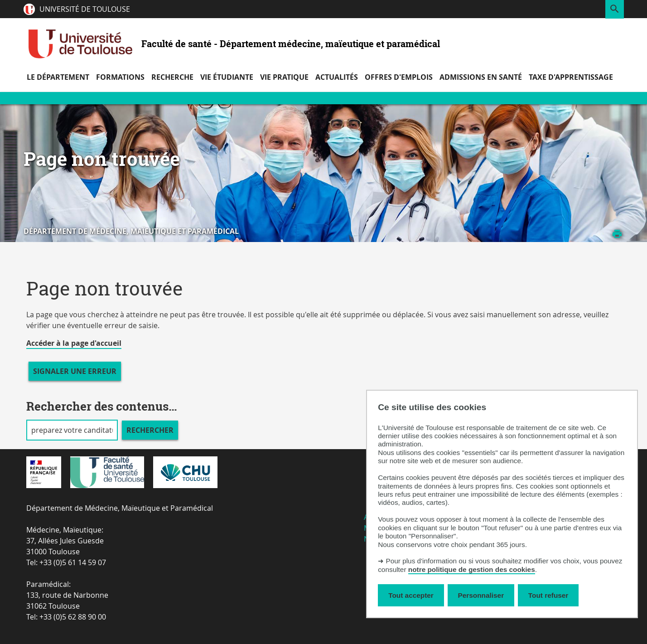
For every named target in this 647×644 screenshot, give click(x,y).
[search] (72, 430)
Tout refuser (548, 595)
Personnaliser (481, 595)
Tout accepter (411, 595)
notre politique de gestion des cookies (472, 569)
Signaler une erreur (75, 371)
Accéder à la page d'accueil (74, 343)
